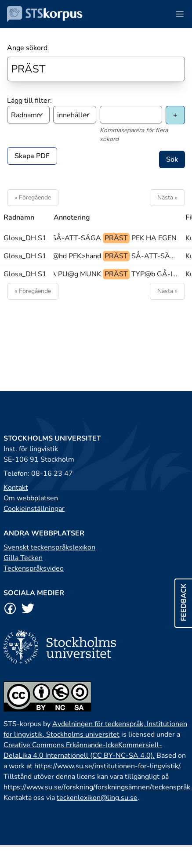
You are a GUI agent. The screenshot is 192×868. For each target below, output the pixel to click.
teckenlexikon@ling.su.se (97, 798)
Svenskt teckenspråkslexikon (49, 547)
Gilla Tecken (23, 558)
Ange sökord (27, 48)
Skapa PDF (32, 156)
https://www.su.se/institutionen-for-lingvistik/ (107, 766)
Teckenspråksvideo (34, 568)
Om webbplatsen (31, 498)
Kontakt (16, 488)
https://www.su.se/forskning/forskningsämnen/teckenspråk (97, 787)
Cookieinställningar (34, 509)
